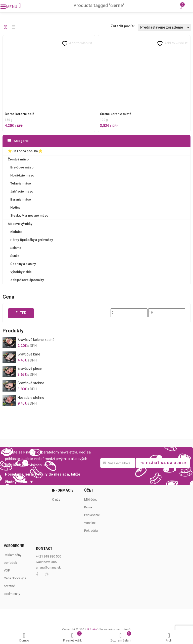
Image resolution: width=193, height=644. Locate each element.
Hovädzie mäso (22, 175)
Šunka (15, 256)
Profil (169, 638)
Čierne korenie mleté (116, 114)
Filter (21, 313)
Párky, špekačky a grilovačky (32, 240)
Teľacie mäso (21, 183)
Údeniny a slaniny (23, 264)
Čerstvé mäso (18, 159)
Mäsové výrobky (20, 224)
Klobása (16, 232)
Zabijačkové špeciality (27, 280)
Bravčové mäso (22, 167)
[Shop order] (164, 27)
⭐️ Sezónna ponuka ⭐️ (25, 151)
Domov (24, 638)
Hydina (15, 207)
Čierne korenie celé (20, 114)
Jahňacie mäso (22, 191)
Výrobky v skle (21, 272)
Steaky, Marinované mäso (29, 215)
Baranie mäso (21, 199)
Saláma (16, 248)
